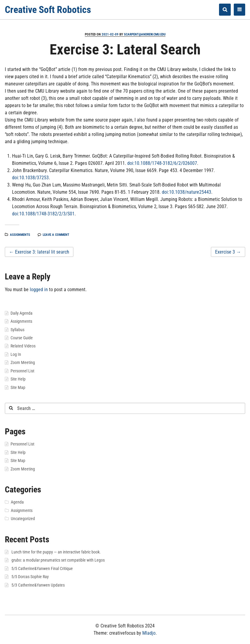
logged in (39, 290)
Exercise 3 (228, 252)
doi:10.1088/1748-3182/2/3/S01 (43, 214)
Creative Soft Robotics (48, 10)
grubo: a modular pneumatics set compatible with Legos (58, 560)
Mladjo (149, 633)
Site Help (18, 379)
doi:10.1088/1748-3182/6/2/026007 (162, 163)
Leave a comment (56, 235)
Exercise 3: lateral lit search (39, 252)
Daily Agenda (22, 313)
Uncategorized (23, 519)
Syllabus (17, 330)
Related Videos (23, 346)
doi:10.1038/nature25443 (187, 192)
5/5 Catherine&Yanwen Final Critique (42, 569)
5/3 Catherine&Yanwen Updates (38, 585)
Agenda (17, 502)
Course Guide (22, 338)
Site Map (18, 387)
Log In (16, 354)
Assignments (20, 235)
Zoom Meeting (23, 362)
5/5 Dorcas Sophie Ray (30, 577)
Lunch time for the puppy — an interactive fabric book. (56, 552)
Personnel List (22, 371)
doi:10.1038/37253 (30, 178)
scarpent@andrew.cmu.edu (145, 34)
